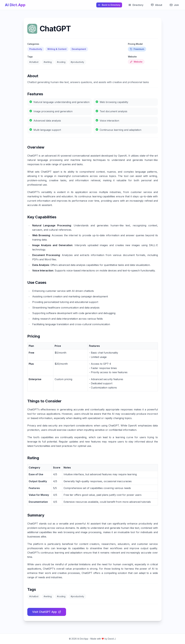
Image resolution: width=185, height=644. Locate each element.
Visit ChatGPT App (47, 612)
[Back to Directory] (109, 5)
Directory (136, 5)
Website (136, 62)
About (156, 5)
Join (174, 5)
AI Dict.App (15, 5)
